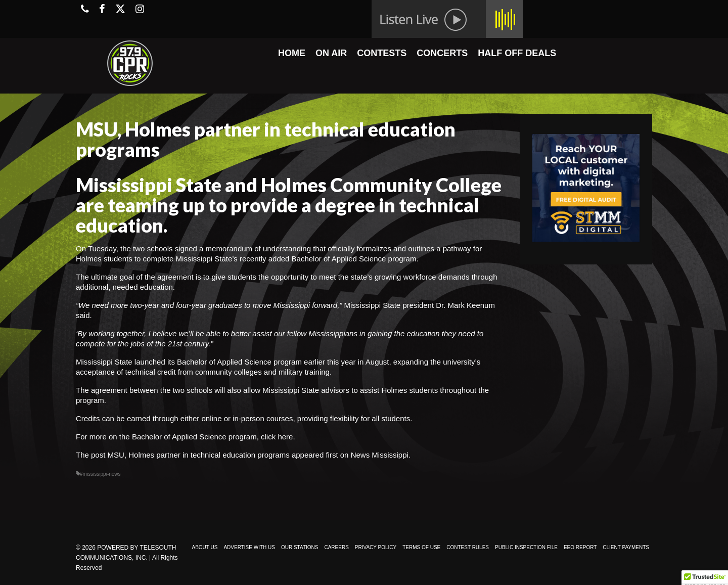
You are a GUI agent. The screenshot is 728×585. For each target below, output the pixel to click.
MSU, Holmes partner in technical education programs (199, 455)
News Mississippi (380, 455)
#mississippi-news (100, 474)
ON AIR (331, 53)
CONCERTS (442, 53)
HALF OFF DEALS (517, 53)
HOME (292, 53)
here (285, 437)
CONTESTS (382, 53)
